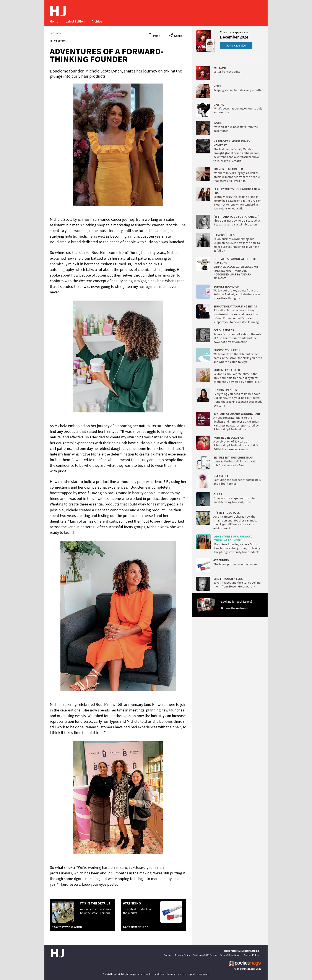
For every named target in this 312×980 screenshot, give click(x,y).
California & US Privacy (205, 955)
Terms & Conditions (231, 955)
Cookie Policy (251, 955)
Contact (168, 955)
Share (176, 35)
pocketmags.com (246, 969)
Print (154, 35)
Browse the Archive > (235, 608)
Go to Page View (236, 45)
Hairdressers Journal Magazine (242, 951)
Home (54, 21)
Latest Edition (75, 21)
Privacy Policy (183, 955)
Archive (97, 21)
